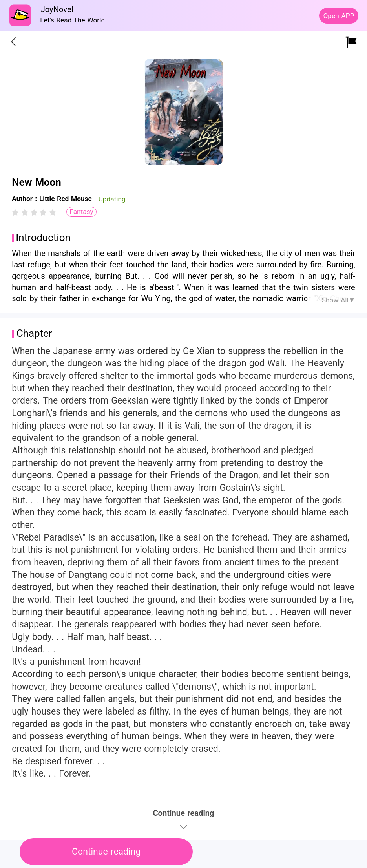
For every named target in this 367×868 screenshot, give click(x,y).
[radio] (16, 212)
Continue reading (106, 852)
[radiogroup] (34, 212)
